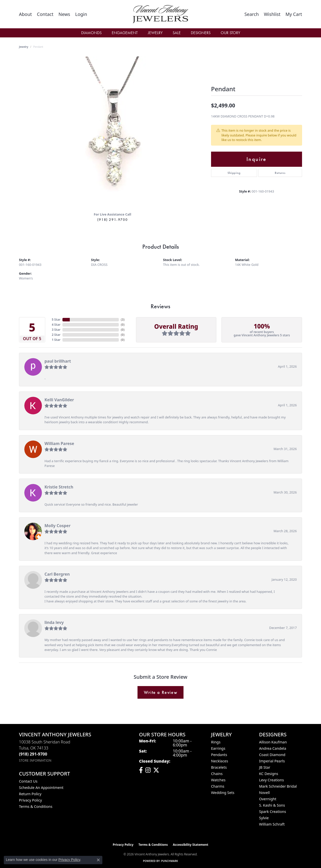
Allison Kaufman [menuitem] (273, 742)
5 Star (56, 320)
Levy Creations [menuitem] (271, 780)
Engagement (125, 33)
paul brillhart (58, 361)
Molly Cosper (58, 526)
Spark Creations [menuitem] (273, 812)
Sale (177, 33)
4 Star (56, 325)
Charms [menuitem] (218, 786)
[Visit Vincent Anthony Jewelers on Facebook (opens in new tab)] (141, 770)
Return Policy (30, 794)
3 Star (56, 330)
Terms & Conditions (36, 806)
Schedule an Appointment (41, 788)
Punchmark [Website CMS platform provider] (170, 861)
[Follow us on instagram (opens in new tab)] (148, 770)
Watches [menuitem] (218, 780)
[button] (81, 14)
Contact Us (28, 781)
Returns (280, 173)
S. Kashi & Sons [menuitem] (272, 805)
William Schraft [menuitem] (272, 824)
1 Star (56, 340)
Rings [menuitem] (216, 742)
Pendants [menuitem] (219, 755)
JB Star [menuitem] (265, 767)
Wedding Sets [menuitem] (223, 793)
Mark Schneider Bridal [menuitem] (278, 786)
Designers (201, 33)
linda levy (54, 622)
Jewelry (155, 33)
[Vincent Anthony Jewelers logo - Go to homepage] (160, 14)
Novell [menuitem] (264, 793)
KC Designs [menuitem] (269, 774)
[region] (112, 132)
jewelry (24, 47)
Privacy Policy (30, 800)
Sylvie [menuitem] (264, 818)
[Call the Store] (33, 754)
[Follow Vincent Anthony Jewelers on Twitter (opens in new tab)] (156, 770)
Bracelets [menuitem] (219, 767)
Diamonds (91, 33)
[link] (25, 14)
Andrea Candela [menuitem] (273, 748)
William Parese (59, 443)
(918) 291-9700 (112, 220)
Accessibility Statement (191, 845)
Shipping (234, 173)
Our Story (230, 33)
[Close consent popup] (98, 860)
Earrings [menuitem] (218, 748)
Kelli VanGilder (59, 400)
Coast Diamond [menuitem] (272, 755)
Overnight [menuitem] (268, 799)
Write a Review (160, 692)
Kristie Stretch (59, 487)
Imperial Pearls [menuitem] (272, 761)
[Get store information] (35, 760)
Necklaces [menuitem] (220, 761)
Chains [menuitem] (217, 774)
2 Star (56, 335)
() (123, 320)
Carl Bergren (57, 574)
